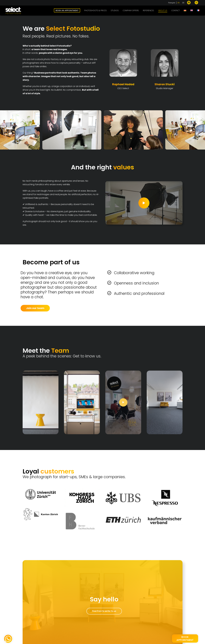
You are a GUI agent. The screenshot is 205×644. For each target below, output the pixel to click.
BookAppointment (185, 638)
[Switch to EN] (179, 5)
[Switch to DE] (183, 5)
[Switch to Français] (172, 5)
